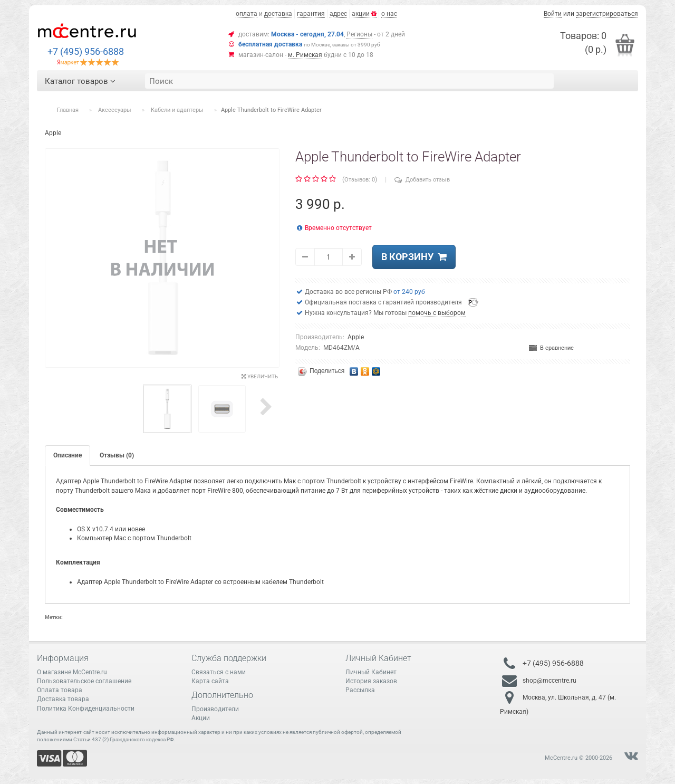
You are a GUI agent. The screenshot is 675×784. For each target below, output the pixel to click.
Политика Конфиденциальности (86, 709)
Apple (356, 337)
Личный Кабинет (371, 672)
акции (364, 14)
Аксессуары (115, 110)
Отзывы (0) (117, 455)
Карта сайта (210, 681)
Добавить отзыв (422, 180)
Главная (68, 110)
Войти (553, 14)
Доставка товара (63, 699)
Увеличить (260, 376)
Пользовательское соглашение (84, 681)
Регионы (359, 34)
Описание (67, 455)
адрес (338, 14)
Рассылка (360, 690)
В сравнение (551, 348)
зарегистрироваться (607, 14)
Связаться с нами (219, 672)
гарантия (311, 14)
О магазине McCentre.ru (72, 672)
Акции (201, 718)
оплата (247, 14)
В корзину (414, 257)
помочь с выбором (437, 313)
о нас (389, 14)
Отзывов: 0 (360, 180)
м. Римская (305, 55)
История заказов (371, 681)
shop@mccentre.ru (549, 681)
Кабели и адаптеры (177, 110)
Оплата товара (60, 690)
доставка (278, 14)
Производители (215, 709)
